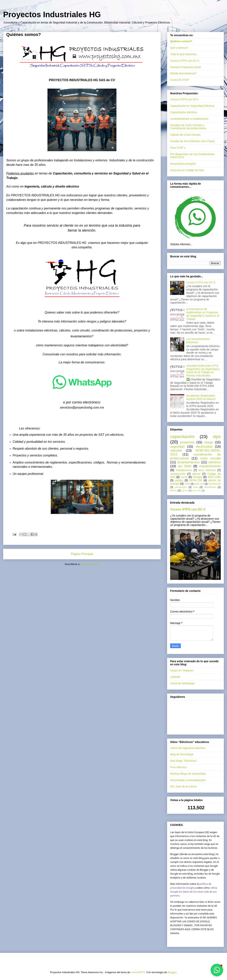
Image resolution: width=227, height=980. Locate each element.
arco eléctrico (207, 470)
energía (197, 477)
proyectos (187, 442)
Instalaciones (184, 470)
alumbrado (210, 487)
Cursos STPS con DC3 (184, 99)
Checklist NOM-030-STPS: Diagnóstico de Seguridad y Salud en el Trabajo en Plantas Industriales (203, 371)
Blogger (172, 972)
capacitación (182, 437)
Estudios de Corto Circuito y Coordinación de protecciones (188, 127)
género (185, 490)
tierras (174, 490)
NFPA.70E (196, 480)
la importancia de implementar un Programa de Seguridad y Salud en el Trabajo (203, 314)
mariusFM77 (138, 972)
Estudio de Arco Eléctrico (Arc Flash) (192, 141)
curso (184, 477)
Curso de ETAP (180, 80)
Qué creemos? (179, 48)
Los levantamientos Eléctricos (198, 341)
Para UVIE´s (178, 148)
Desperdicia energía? (183, 164)
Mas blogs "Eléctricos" (184, 761)
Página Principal (82, 554)
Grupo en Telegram (182, 670)
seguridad (177, 447)
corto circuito (210, 458)
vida (195, 487)
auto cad (199, 484)
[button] (217, 970)
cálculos (176, 450)
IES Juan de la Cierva (183, 786)
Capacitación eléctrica (184, 112)
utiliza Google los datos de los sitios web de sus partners (194, 892)
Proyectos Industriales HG (52, 14)
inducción (197, 490)
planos (196, 474)
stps (217, 437)
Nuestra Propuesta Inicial (185, 67)
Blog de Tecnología (182, 754)
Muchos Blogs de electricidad (188, 774)
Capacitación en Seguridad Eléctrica (192, 106)
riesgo (209, 442)
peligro (179, 480)
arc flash (185, 466)
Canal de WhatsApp (182, 683)
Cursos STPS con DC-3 (185, 61)
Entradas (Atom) (90, 564)
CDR (187, 484)
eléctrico (215, 462)
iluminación (215, 484)
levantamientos (189, 462)
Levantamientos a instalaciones (189, 119)
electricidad (204, 447)
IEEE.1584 (214, 477)
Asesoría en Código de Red (187, 170)
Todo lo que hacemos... (184, 54)
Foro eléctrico (178, 767)
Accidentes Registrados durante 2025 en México (201, 397)
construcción (178, 474)
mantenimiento (210, 466)
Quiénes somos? (181, 41)
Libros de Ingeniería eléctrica (188, 748)
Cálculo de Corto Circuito (185, 135)
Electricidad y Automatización (188, 780)
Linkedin (175, 677)
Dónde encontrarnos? (183, 73)
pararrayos (181, 487)
